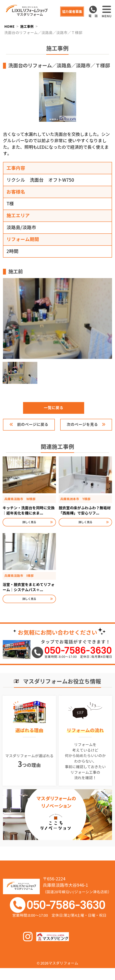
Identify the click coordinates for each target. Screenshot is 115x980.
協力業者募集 (69, 12)
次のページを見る (82, 429)
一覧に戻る (57, 412)
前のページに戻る (33, 429)
